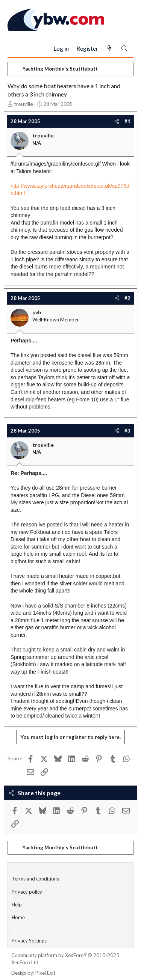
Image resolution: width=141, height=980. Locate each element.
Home (18, 917)
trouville (23, 104)
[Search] (124, 49)
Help (17, 905)
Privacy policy (27, 892)
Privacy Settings (29, 941)
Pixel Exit (45, 973)
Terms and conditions (35, 879)
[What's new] (109, 49)
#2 (127, 298)
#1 (127, 121)
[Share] (117, 121)
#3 (127, 431)
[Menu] (16, 49)
